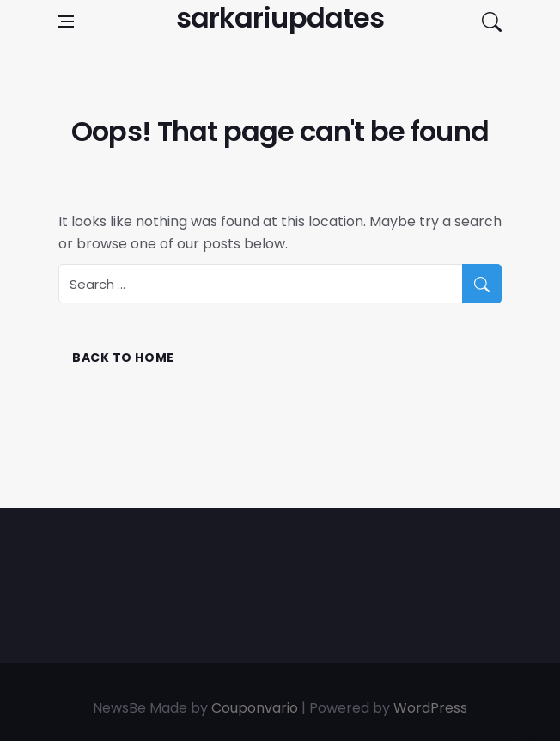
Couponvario (255, 708)
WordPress (430, 708)
